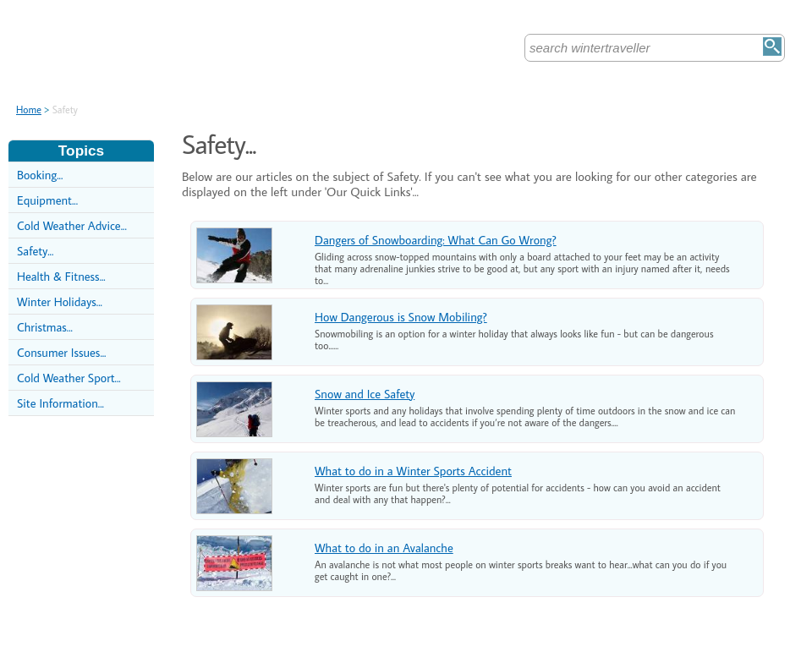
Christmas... (45, 327)
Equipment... (47, 200)
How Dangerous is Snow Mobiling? (401, 317)
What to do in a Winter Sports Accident (413, 471)
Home (29, 110)
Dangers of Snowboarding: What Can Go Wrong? (436, 240)
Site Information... (60, 403)
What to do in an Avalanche (384, 548)
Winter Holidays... (60, 301)
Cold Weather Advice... (72, 225)
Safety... (35, 251)
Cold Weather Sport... (69, 378)
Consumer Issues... (62, 352)
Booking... (40, 175)
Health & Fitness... (61, 276)
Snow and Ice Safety (365, 394)
